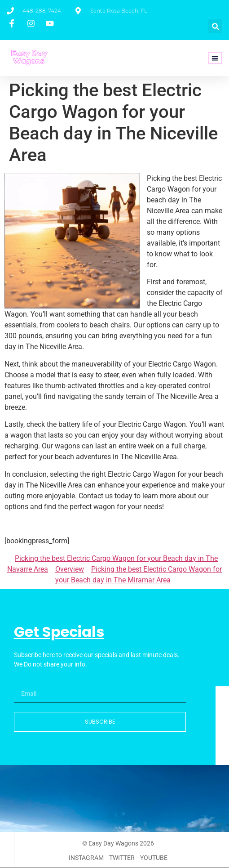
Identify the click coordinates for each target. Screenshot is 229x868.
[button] (215, 26)
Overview (70, 569)
